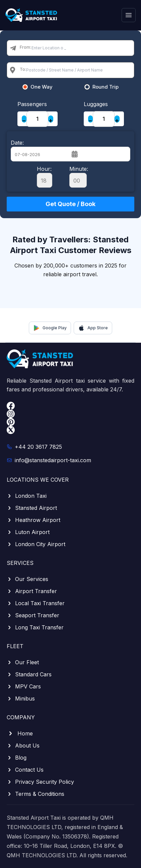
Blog (17, 758)
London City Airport (36, 544)
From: (25, 47)
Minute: (79, 177)
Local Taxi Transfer (36, 603)
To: (23, 69)
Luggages (96, 104)
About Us (23, 745)
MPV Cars (24, 686)
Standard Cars (29, 674)
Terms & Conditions (36, 794)
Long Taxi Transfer (35, 627)
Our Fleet (23, 662)
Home (20, 733)
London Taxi (27, 496)
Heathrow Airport (33, 520)
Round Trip (105, 87)
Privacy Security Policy (40, 782)
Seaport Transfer (33, 615)
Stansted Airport (32, 508)
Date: (17, 143)
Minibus (21, 698)
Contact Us (25, 770)
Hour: (45, 177)
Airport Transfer (32, 591)
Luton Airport (28, 532)
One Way (42, 87)
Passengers (32, 104)
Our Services (27, 579)
